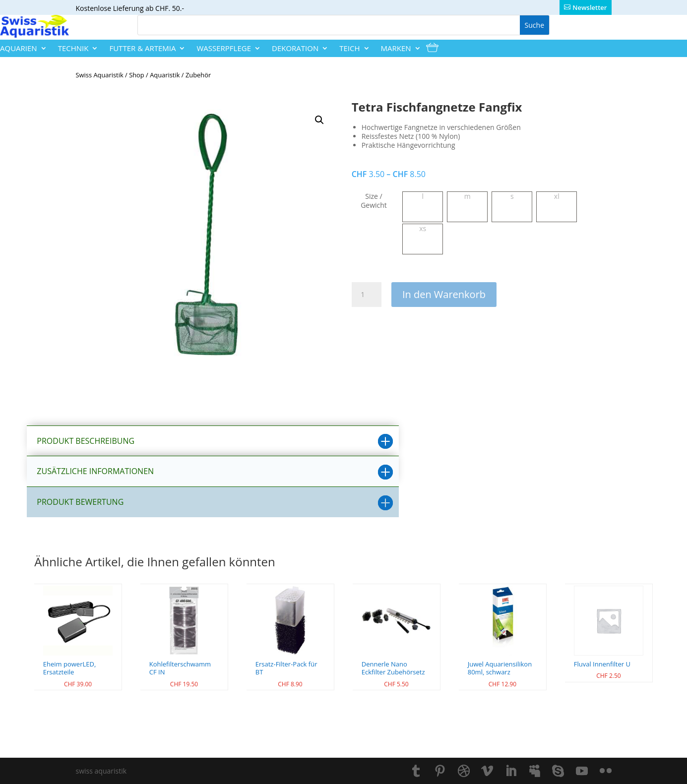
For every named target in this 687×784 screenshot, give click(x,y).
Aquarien (19, 48)
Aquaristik (165, 75)
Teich (349, 48)
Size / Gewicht (374, 201)
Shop (137, 75)
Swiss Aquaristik (100, 75)
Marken (396, 48)
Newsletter (590, 7)
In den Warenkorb (444, 294)
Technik (73, 48)
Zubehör (198, 75)
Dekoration (295, 48)
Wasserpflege (224, 48)
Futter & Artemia (142, 48)
